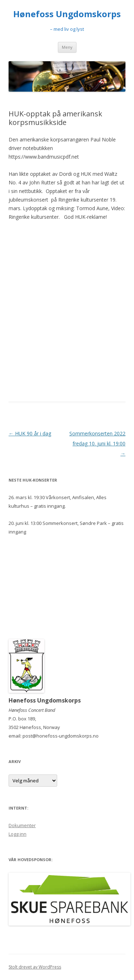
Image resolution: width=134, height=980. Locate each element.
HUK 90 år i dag (30, 433)
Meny (67, 47)
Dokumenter (22, 825)
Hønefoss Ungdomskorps (67, 14)
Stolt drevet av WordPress (35, 967)
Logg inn (18, 834)
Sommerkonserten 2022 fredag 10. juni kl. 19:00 (97, 443)
